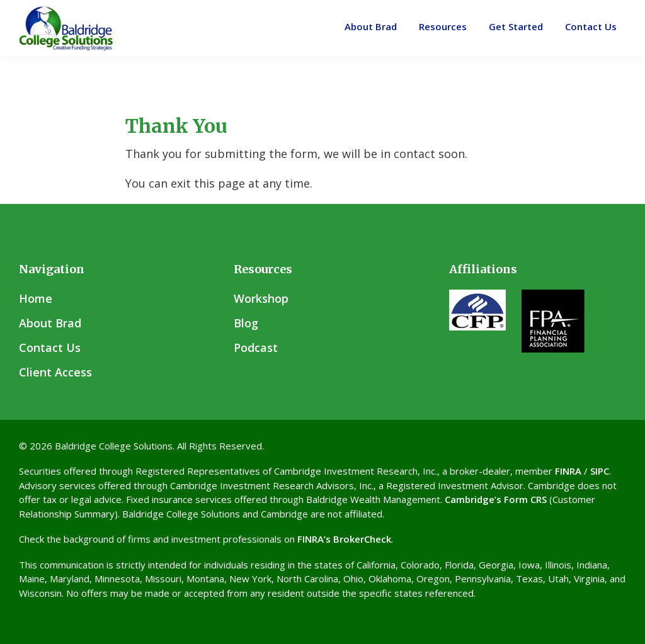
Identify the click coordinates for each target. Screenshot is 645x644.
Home (36, 298)
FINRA (568, 471)
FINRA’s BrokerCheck (344, 539)
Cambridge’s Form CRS (496, 499)
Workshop (261, 298)
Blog (246, 323)
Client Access (55, 372)
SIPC (600, 471)
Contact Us (50, 347)
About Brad (50, 323)
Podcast (256, 347)
